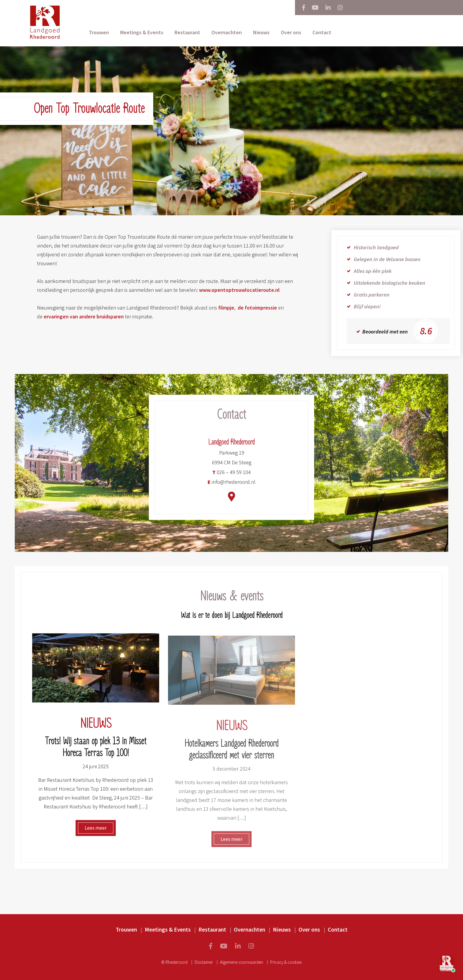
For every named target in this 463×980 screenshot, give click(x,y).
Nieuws (261, 32)
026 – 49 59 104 (231, 476)
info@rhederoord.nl (231, 485)
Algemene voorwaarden (242, 962)
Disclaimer (204, 962)
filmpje (226, 308)
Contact (322, 32)
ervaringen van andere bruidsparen (84, 316)
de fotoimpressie (257, 308)
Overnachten (227, 32)
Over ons (291, 32)
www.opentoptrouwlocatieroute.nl (239, 290)
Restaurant (187, 32)
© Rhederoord (174, 962)
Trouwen (99, 32)
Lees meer (96, 831)
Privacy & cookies (286, 962)
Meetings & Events (142, 32)
